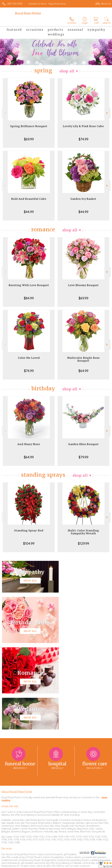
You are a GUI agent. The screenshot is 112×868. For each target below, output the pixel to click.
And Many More (29, 444)
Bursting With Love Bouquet (29, 285)
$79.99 (83, 457)
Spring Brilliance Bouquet (29, 126)
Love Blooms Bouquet (83, 285)
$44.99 (29, 212)
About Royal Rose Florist (17, 705)
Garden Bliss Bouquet (83, 444)
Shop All (67, 71)
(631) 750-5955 (15, 4)
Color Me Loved (29, 358)
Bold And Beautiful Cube (29, 199)
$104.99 (29, 543)
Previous (5, 113)
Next (107, 113)
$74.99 (83, 139)
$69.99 (29, 139)
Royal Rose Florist (28, 13)
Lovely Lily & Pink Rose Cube (83, 126)
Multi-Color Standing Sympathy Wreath (83, 532)
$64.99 (83, 371)
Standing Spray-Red (29, 531)
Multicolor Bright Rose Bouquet (83, 359)
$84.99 (29, 298)
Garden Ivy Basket (83, 199)
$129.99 (83, 543)
